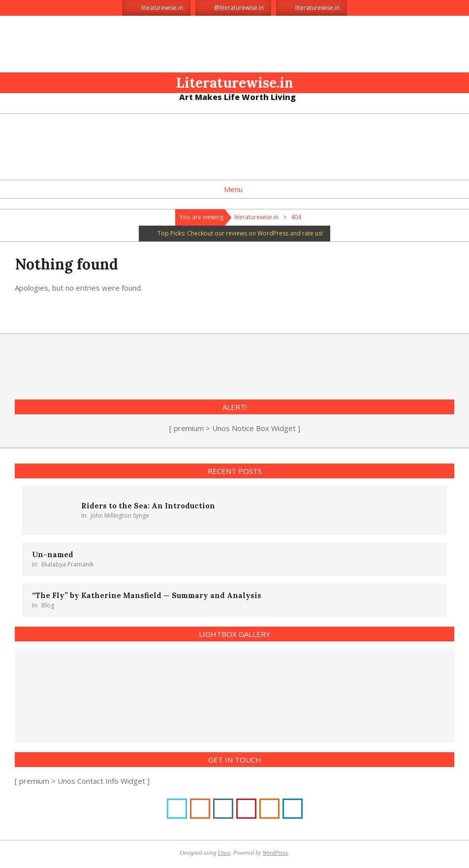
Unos (224, 853)
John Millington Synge (120, 516)
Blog (48, 605)
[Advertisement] (235, 146)
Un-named (53, 554)
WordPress (275, 853)
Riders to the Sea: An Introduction (148, 506)
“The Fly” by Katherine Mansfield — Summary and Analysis (147, 595)
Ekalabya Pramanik (67, 564)
